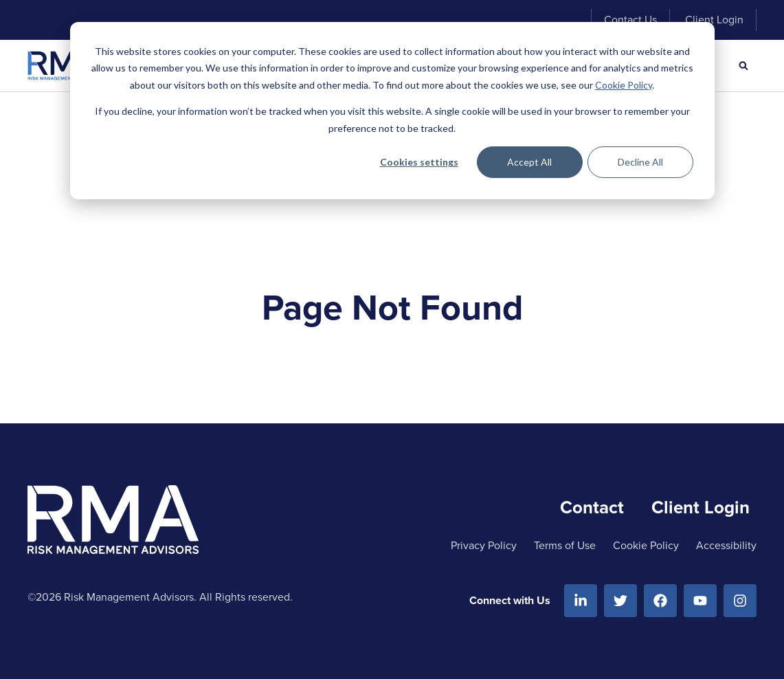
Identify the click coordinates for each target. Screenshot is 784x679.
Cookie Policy (624, 85)
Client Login (714, 20)
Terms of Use (565, 545)
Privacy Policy (484, 545)
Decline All (640, 162)
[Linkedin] (581, 601)
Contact (592, 507)
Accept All (529, 162)
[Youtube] (700, 601)
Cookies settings (419, 162)
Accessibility (726, 545)
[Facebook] (660, 601)
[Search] (743, 66)
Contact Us (630, 20)
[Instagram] (740, 601)
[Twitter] (620, 601)
